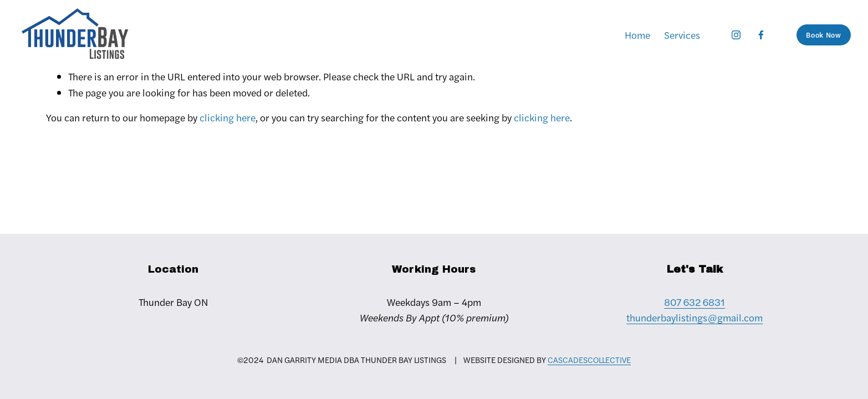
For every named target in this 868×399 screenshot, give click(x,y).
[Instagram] (736, 35)
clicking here (228, 117)
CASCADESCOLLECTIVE (589, 360)
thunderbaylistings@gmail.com (695, 317)
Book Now (823, 35)
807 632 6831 (695, 302)
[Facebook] (761, 35)
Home (637, 35)
